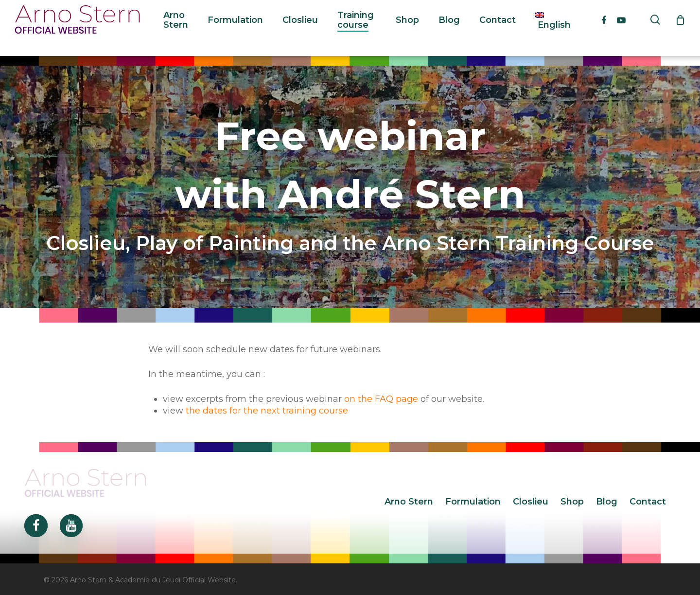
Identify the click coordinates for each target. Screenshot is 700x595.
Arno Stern (409, 502)
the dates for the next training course (267, 411)
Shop (572, 502)
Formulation (473, 502)
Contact (648, 502)
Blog (607, 502)
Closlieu (531, 502)
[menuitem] (553, 28)
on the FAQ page (381, 399)
